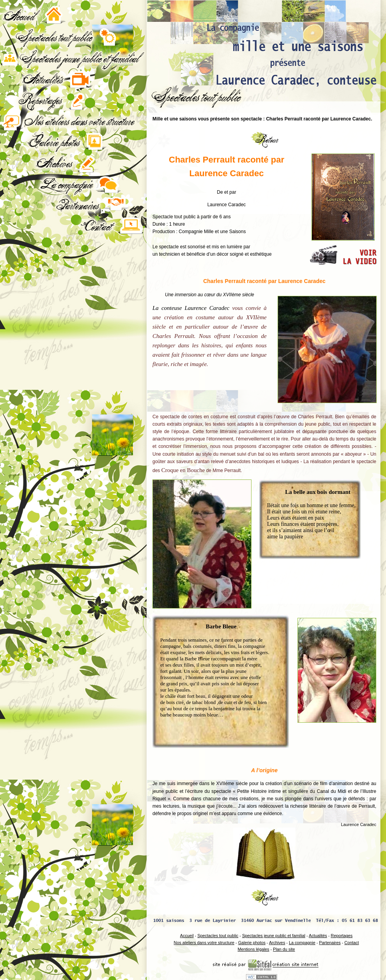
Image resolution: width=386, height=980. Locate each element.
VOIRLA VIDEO (359, 257)
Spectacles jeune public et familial (274, 936)
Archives (277, 943)
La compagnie (302, 943)
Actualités (318, 936)
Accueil (187, 936)
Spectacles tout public (218, 936)
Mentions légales (253, 949)
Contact (351, 943)
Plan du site (284, 949)
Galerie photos (252, 943)
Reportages (342, 936)
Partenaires (330, 943)
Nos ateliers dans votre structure (204, 943)
